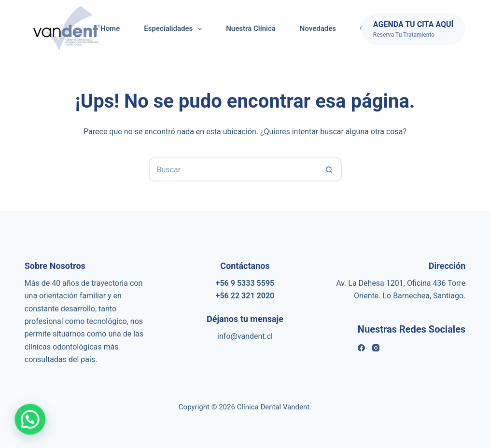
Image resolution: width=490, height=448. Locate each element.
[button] (25, 421)
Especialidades (175, 29)
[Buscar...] (233, 169)
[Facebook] (361, 348)
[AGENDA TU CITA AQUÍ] (413, 29)
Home (110, 28)
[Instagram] (376, 348)
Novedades (318, 28)
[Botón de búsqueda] (330, 169)
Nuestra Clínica (251, 28)
